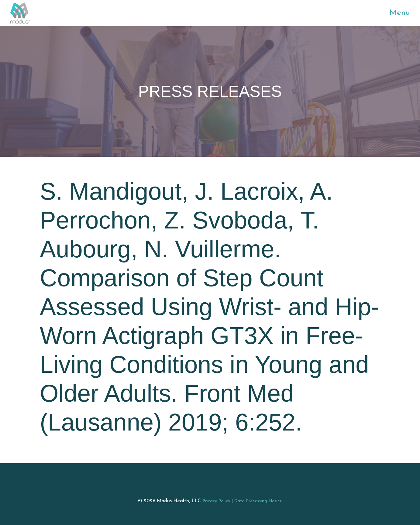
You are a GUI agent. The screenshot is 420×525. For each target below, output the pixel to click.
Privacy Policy (216, 501)
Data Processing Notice (258, 501)
